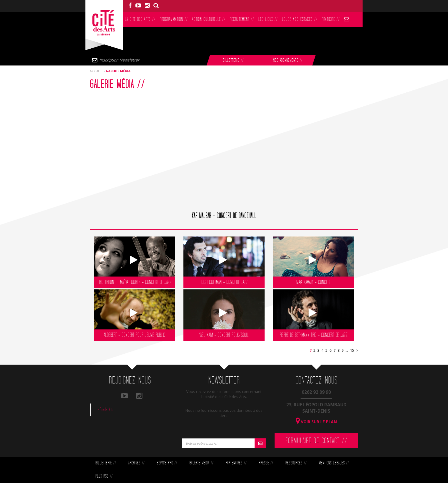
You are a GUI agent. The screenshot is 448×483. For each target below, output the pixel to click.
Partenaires (236, 463)
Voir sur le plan (316, 422)
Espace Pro (167, 463)
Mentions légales (334, 463)
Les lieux (268, 19)
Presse (266, 463)
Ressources (296, 463)
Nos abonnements (288, 60)
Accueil (96, 71)
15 (352, 350)
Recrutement (242, 19)
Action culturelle (209, 19)
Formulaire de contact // (316, 441)
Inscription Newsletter (119, 60)
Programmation (174, 19)
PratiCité (331, 19)
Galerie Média (201, 463)
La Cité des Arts (140, 19)
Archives (136, 463)
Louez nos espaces (300, 19)
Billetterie (233, 60)
